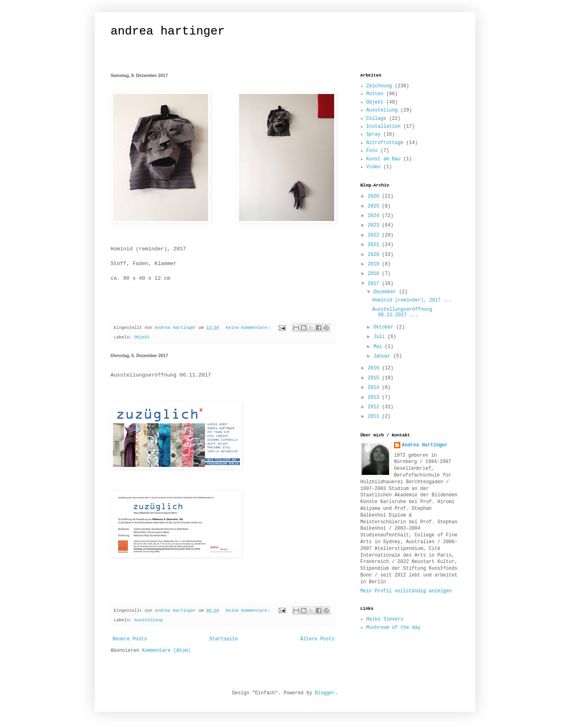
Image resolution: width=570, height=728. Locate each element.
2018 (375, 274)
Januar (383, 356)
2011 (375, 417)
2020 (375, 255)
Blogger (325, 693)
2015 (375, 378)
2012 (375, 407)
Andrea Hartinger (425, 445)
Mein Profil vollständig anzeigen (406, 591)
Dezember (386, 292)
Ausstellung (148, 620)
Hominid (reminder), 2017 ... (412, 300)
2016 (375, 368)
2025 (375, 206)
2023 (375, 225)
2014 (375, 388)
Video (373, 167)
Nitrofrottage (385, 143)
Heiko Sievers (385, 619)
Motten (375, 94)
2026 (375, 196)
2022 (375, 235)
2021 (375, 245)
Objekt (142, 337)
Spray (373, 134)
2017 (375, 284)
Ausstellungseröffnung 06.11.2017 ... (402, 312)
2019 (375, 264)
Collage (376, 119)
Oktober (385, 327)
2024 (375, 216)
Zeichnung (379, 86)
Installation (383, 127)
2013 (375, 398)
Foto (372, 151)
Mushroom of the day (393, 628)
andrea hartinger (168, 31)
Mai (379, 347)
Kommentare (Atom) (166, 651)
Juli (381, 337)
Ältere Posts (318, 639)
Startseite (224, 639)
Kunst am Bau (383, 159)
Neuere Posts (130, 639)
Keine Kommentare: (249, 328)
